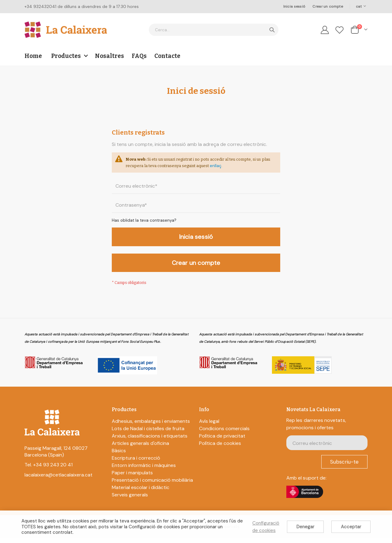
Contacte (167, 56)
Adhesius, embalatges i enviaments (151, 426)
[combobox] (214, 30)
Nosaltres (109, 56)
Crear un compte (328, 6)
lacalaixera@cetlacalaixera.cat (58, 480)
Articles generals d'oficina (140, 448)
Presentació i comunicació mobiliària (152, 485)
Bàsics (119, 455)
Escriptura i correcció (136, 463)
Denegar (305, 527)
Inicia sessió (294, 6)
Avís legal (209, 426)
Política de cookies (220, 448)
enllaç (253, 167)
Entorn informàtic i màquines (144, 470)
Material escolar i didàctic (141, 492)
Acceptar (351, 527)
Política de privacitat (222, 441)
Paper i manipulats (132, 478)
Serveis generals (130, 500)
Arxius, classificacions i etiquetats (150, 441)
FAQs (139, 56)
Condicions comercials (224, 433)
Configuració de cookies (266, 527)
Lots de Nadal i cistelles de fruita (148, 433)
